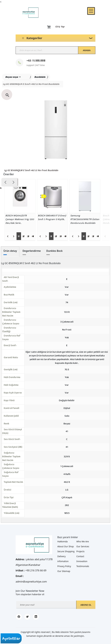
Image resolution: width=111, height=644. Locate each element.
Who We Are (83, 541)
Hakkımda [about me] (62, 541)
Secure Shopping (66, 551)
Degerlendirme (32, 251)
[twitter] (27, 617)
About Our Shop (66, 546)
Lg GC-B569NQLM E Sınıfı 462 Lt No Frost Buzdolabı (31, 170)
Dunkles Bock (54, 251)
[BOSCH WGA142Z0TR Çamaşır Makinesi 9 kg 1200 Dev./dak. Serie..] (20, 196)
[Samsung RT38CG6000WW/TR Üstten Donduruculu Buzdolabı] (85, 196)
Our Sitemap (64, 571)
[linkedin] (36, 617)
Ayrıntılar (11, 639)
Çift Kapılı (67, 498)
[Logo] (28, 12)
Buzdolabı (40, 77)
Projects (80, 551)
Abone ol (86, 605)
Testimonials (83, 566)
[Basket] (49, 27)
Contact (80, 556)
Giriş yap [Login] (60, 27)
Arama (87, 50)
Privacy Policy (64, 566)
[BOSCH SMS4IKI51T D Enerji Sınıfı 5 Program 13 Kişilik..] (52, 196)
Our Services (83, 546)
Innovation (82, 561)
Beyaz (67, 424)
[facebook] (19, 617)
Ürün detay (10, 251)
